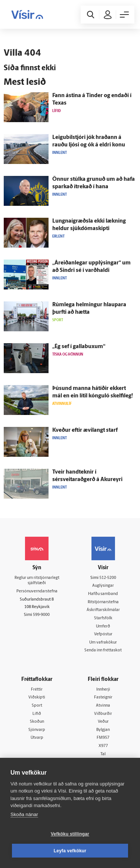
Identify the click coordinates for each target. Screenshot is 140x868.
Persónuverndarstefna (37, 591)
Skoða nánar (24, 814)
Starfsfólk (103, 618)
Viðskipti (37, 697)
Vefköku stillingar (70, 834)
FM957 (103, 738)
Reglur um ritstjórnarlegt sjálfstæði (37, 581)
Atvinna (103, 706)
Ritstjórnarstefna (103, 602)
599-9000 (41, 615)
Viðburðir (103, 714)
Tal (103, 754)
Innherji (103, 690)
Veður (103, 722)
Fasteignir (103, 697)
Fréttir (37, 690)
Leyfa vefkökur (70, 851)
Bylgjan (103, 730)
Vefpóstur (103, 634)
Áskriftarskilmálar (103, 610)
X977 (103, 746)
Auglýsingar (103, 586)
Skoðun (37, 722)
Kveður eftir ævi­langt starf (85, 430)
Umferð (103, 627)
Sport (37, 706)
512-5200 (108, 578)
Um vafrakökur (103, 643)
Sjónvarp (37, 730)
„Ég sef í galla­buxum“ (79, 347)
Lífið (37, 714)
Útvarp (37, 738)
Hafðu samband (103, 594)
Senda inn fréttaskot (103, 650)
